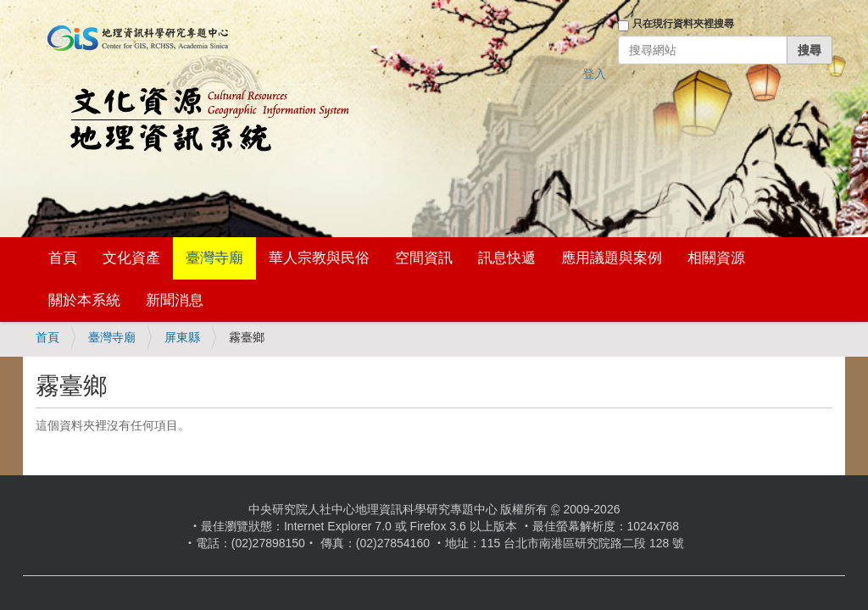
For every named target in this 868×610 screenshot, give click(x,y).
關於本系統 (84, 300)
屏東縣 (182, 337)
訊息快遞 (507, 258)
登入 (594, 74)
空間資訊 (424, 258)
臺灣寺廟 (214, 258)
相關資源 (716, 258)
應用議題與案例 (612, 258)
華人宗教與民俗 (319, 258)
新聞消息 (175, 300)
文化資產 (131, 258)
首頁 (63, 258)
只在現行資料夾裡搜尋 (683, 24)
